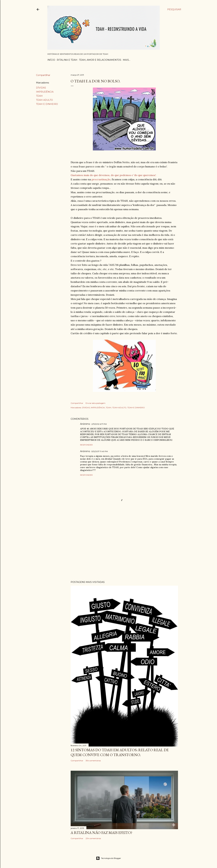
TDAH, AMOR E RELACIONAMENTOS (100, 60)
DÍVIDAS (41, 88)
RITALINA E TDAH (67, 60)
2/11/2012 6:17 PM (99, 424)
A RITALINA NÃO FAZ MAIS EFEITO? (101, 833)
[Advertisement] (124, 551)
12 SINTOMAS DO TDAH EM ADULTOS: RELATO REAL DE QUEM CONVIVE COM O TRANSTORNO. (120, 752)
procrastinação (101, 179)
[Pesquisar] (174, 9)
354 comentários (93, 761)
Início (51, 60)
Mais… (127, 60)
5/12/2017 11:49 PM (100, 451)
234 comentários (93, 838)
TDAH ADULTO (44, 100)
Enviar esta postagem (96, 403)
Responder (86, 445)
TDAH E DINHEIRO (47, 104)
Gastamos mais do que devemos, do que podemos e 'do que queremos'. (113, 175)
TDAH (39, 96)
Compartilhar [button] (43, 75)
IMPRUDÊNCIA (45, 92)
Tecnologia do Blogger (108, 858)
